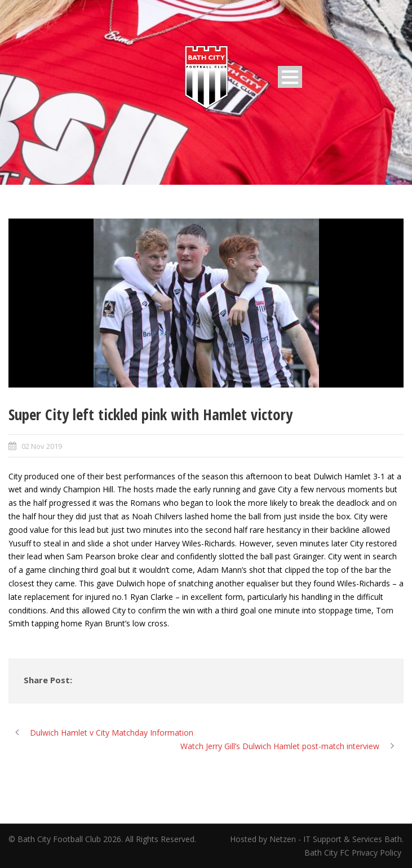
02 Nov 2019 (42, 446)
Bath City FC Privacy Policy (354, 853)
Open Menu (290, 77)
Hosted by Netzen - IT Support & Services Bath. (317, 839)
